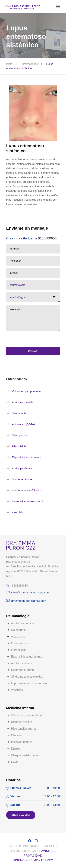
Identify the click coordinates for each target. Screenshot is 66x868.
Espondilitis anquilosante (26, 457)
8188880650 (47, 238)
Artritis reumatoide (23, 402)
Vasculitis (17, 512)
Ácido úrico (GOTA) (23, 424)
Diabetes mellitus (22, 722)
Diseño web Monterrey (33, 860)
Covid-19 (17, 762)
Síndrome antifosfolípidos (27, 490)
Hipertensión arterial (24, 729)
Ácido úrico (18, 637)
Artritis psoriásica (22, 468)
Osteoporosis (20, 435)
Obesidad (17, 735)
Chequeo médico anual (26, 755)
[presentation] (32, 340)
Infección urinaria (22, 742)
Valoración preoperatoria (26, 391)
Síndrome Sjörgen (23, 479)
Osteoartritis (19, 413)
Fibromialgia (19, 446)
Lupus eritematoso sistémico (29, 501)
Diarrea (16, 749)
